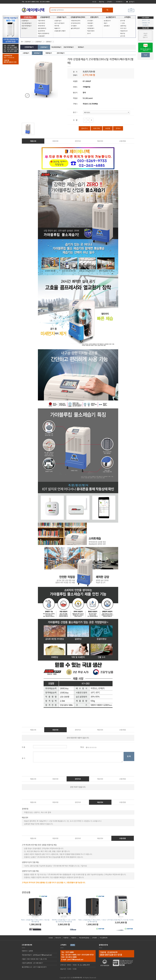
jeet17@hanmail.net (44, 955)
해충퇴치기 (57, 28)
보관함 (108, 128)
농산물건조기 (107, 21)
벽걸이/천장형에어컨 (44, 34)
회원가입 (102, 2)
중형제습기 (49, 42)
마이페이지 (119, 2)
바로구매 (96, 128)
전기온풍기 (90, 21)
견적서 (118, 128)
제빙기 (106, 23)
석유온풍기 (90, 23)
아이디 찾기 (123, 28)
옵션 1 (75, 112)
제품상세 (33, 141)
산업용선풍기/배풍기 (60, 31)
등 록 (129, 756)
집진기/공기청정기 (59, 23)
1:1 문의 (122, 23)
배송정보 (100, 141)
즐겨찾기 (132, 2)
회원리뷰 (55, 141)
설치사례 (123, 36)
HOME (51, 938)
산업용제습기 (25, 21)
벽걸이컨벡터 (91, 31)
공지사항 (123, 21)
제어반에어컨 (41, 26)
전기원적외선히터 (76, 23)
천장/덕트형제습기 (27, 26)
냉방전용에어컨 (42, 28)
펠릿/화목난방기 (75, 28)
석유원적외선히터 (76, 21)
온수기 (89, 34)
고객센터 (109, 2)
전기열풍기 (74, 26)
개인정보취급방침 (84, 938)
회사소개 (58, 938)
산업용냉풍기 (41, 36)
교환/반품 (123, 141)
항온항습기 (24, 28)
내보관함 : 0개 (146, 23)
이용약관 (66, 938)
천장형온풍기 (91, 28)
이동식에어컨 (41, 21)
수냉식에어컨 (41, 23)
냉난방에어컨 (41, 31)
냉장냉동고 (107, 26)
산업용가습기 (58, 21)
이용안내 (74, 938)
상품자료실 (123, 26)
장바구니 (84, 128)
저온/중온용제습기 (27, 23)
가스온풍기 (90, 26)
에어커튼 (57, 26)
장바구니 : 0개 (146, 20)
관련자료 (78, 141)
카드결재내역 (104, 938)
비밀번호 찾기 (124, 31)
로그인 (94, 2)
